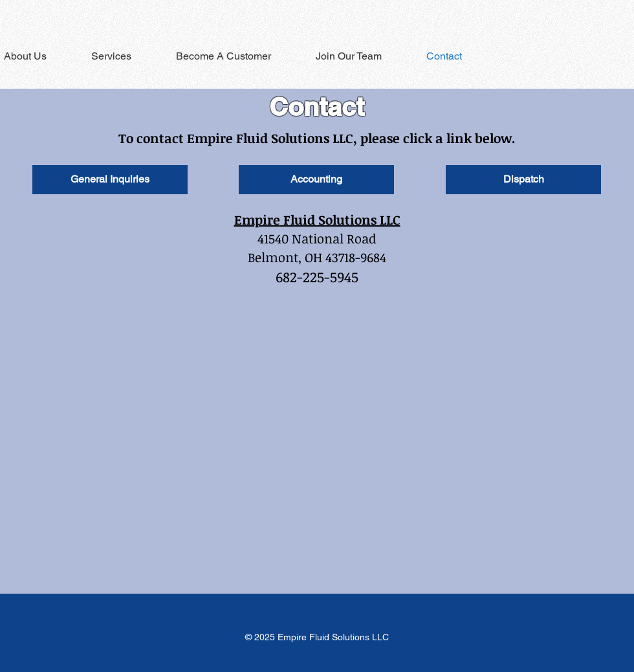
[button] (123, 56)
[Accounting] (316, 180)
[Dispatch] (523, 180)
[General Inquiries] (110, 180)
